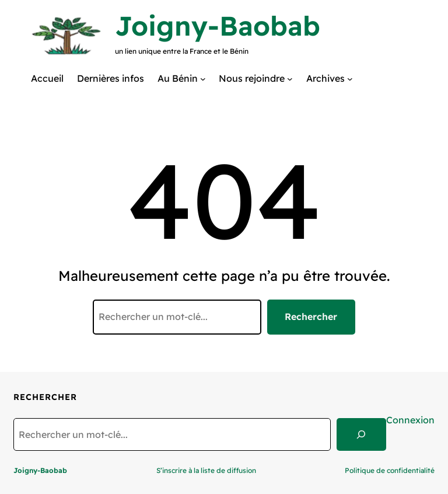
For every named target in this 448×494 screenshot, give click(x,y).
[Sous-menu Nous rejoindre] (290, 78)
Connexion (410, 420)
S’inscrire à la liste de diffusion (206, 470)
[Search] (361, 434)
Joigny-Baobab (218, 26)
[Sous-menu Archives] (350, 78)
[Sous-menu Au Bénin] (203, 78)
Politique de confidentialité (390, 470)
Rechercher (311, 316)
